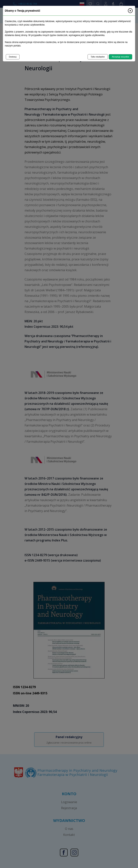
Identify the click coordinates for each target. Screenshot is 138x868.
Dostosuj (13, 57)
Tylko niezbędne (98, 57)
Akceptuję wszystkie (121, 57)
